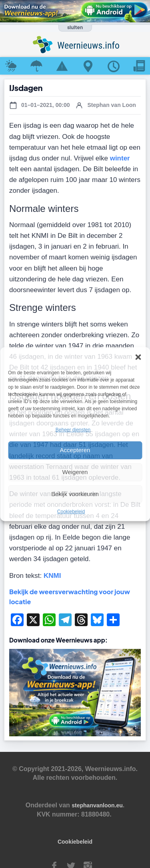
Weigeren (75, 472)
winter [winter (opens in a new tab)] (120, 158)
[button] (138, 357)
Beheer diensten (73, 429)
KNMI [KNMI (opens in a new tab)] (52, 576)
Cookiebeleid (71, 512)
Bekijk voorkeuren (75, 494)
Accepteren (75, 450)
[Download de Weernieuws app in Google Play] (75, 11)
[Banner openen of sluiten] (75, 28)
